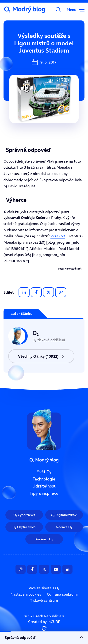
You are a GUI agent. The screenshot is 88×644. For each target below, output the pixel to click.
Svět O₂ (44, 472)
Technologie (44, 479)
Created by (44, 626)
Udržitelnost (44, 486)
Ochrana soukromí (62, 594)
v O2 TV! (58, 236)
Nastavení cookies (26, 594)
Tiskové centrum (44, 600)
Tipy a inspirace (44, 493)
